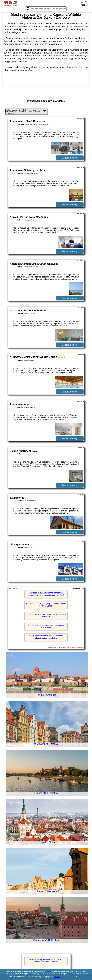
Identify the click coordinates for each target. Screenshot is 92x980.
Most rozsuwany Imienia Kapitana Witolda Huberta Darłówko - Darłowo (46, 961)
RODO (57, 977)
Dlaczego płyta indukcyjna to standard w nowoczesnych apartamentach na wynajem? (46, 594)
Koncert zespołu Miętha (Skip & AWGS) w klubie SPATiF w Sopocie (46, 605)
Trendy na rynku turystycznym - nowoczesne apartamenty (46, 626)
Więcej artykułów (13, 588)
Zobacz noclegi (70, 158)
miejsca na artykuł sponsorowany (74, 648)
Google (48, 971)
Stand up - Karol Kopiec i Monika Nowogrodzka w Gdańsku (46, 615)
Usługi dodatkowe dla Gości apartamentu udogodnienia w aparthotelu (46, 637)
